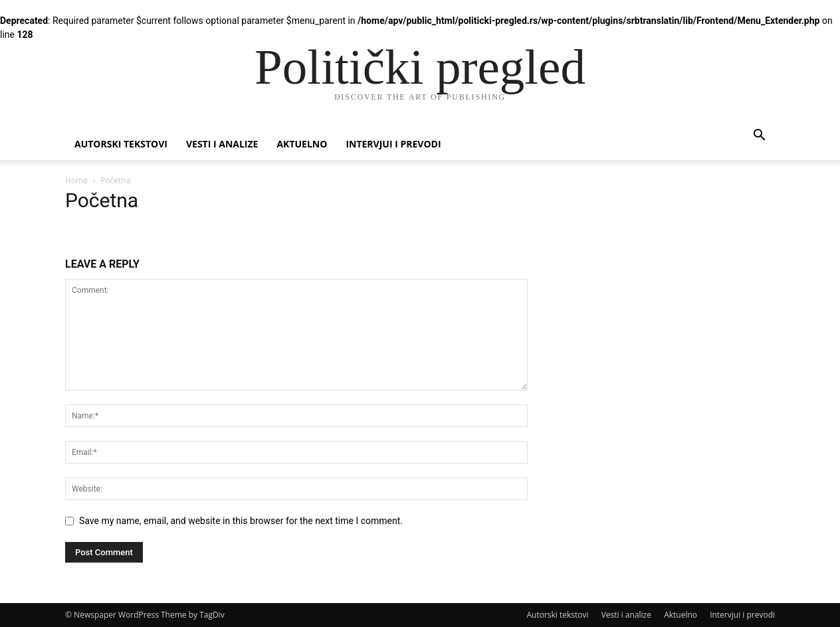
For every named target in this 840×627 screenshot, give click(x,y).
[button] (759, 136)
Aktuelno (302, 144)
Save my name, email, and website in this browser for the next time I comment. (241, 521)
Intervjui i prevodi (393, 144)
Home (76, 180)
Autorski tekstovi (121, 144)
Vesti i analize (222, 144)
